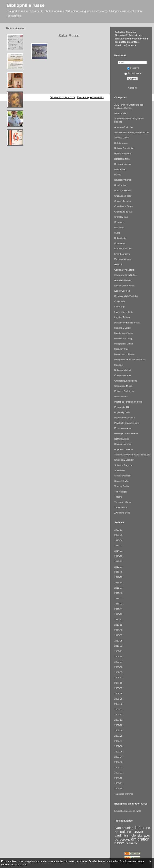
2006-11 (118, 783)
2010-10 (118, 625)
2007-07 (118, 741)
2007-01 (118, 773)
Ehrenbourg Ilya (122, 254)
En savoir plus (19, 865)
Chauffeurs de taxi (123, 212)
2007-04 (118, 757)
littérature (142, 828)
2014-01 (118, 551)
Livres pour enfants (124, 312)
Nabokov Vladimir (123, 370)
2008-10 (118, 683)
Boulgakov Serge (123, 180)
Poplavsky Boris (122, 412)
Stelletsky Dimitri (122, 476)
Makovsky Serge (122, 328)
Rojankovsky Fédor (124, 449)
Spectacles (120, 470)
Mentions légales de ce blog (91, 97)
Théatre (118, 497)
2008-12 (118, 678)
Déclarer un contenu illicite (63, 97)
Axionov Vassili (122, 138)
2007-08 (118, 736)
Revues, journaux (123, 444)
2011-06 (118, 593)
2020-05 (118, 535)
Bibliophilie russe (26, 5)
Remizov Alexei (122, 439)
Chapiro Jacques (123, 201)
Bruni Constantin (122, 190)
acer (147, 835)
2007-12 (118, 715)
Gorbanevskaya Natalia (126, 275)
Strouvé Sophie (122, 481)
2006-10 (118, 788)
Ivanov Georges (122, 291)
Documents (120, 243)
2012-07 (118, 567)
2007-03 (118, 762)
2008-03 (118, 704)
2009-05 (118, 672)
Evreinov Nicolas (122, 259)
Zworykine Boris (122, 513)
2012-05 (118, 572)
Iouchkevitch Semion (124, 286)
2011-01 (118, 609)
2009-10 (118, 657)
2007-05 (118, 752)
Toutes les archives (124, 794)
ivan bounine (124, 828)
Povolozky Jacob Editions (127, 423)
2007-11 (118, 720)
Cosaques (119, 222)
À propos (133, 88)
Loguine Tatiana (122, 317)
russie (138, 832)
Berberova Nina (122, 159)
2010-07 (118, 635)
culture (126, 832)
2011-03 (118, 598)
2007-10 (118, 725)
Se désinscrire (133, 73)
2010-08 (118, 630)
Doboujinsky (120, 238)
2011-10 (118, 583)
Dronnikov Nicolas (123, 249)
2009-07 (118, 662)
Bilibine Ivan (120, 169)
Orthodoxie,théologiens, (126, 381)
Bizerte (118, 175)
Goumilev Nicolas (123, 280)
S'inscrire (133, 68)
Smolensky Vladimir (124, 460)
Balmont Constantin (124, 148)
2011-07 (118, 588)
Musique (118, 365)
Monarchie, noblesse (124, 354)
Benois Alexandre (123, 154)
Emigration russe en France (128, 811)
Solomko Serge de (123, 465)
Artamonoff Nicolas (124, 127)
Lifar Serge (120, 307)
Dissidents (119, 228)
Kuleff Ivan (119, 301)
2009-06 (118, 667)
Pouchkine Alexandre (125, 418)
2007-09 (118, 730)
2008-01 (118, 709)
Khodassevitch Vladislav (126, 296)
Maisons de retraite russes (127, 323)
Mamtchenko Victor (124, 333)
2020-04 (118, 540)
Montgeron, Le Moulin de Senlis (130, 359)
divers (117, 233)
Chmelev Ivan (121, 217)
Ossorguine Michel (123, 386)
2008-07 (118, 688)
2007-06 (118, 746)
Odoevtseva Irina (123, 375)
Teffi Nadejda (121, 492)
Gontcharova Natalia (124, 270)
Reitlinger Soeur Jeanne (126, 433)
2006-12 (118, 778)
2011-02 (118, 604)
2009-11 (118, 651)
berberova (122, 839)
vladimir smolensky (129, 835)
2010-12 (118, 614)
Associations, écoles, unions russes (132, 132)
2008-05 (118, 699)
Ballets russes (121, 143)
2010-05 (118, 641)
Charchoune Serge (124, 206)
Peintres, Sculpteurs (124, 391)
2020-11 (118, 530)
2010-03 (118, 646)
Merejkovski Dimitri (124, 344)
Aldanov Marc (121, 113)
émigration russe (132, 841)
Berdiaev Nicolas (123, 164)
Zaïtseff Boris (121, 508)
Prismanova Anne (123, 428)
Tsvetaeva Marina (123, 502)
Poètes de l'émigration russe (128, 402)
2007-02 (118, 767)
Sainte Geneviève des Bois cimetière (132, 455)
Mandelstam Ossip (123, 338)
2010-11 (118, 619)
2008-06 (118, 694)
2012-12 (118, 561)
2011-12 (118, 577)
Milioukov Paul (121, 349)
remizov (131, 843)
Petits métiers (121, 397)
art (117, 832)
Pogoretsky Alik (122, 407)
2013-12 (118, 556)
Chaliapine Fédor (123, 196)
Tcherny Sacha (122, 486)
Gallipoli (118, 264)
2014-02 (118, 546)
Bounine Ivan (121, 185)
